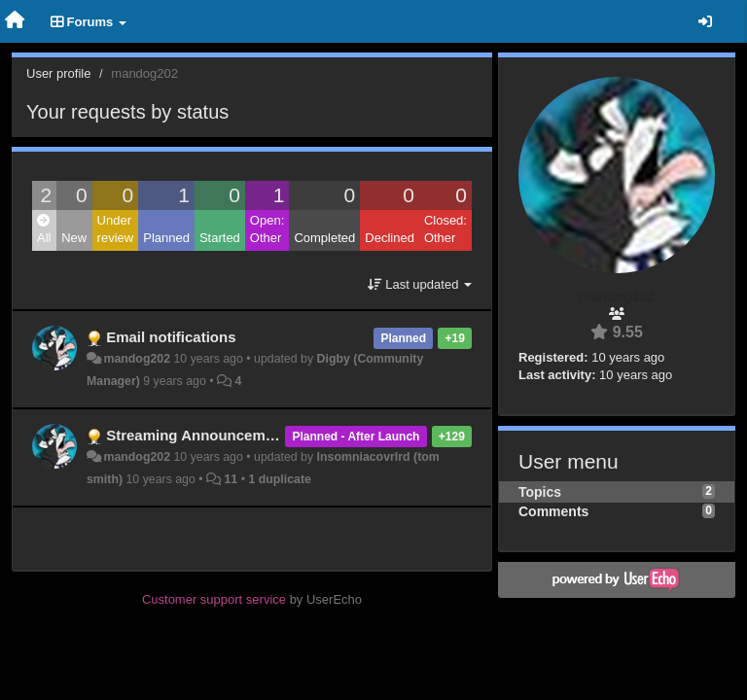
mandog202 (137, 359)
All (44, 230)
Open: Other (267, 229)
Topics (540, 492)
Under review (116, 229)
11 (231, 479)
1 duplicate (279, 479)
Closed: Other (445, 229)
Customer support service (214, 599)
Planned (166, 238)
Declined (390, 238)
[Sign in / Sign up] (705, 21)
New (74, 238)
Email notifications (171, 337)
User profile (58, 73)
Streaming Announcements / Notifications (251, 435)
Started (220, 238)
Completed (324, 238)
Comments (553, 511)
